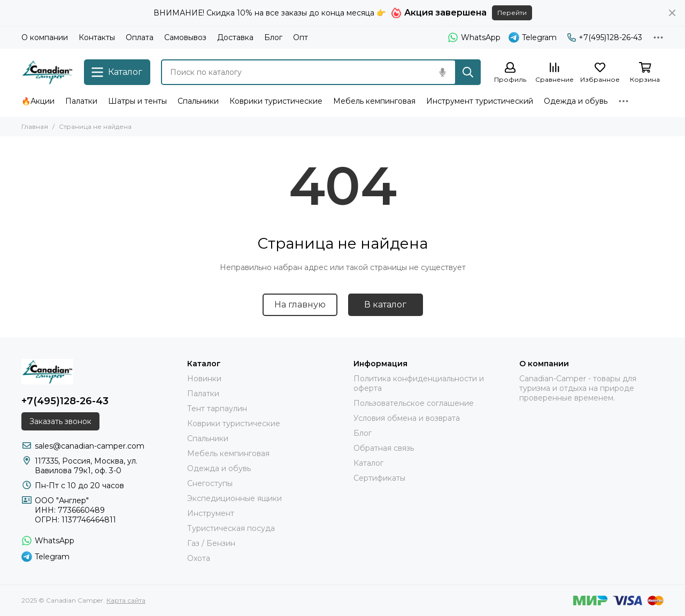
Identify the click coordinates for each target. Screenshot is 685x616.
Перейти (512, 13)
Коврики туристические (276, 101)
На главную (300, 305)
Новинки (204, 379)
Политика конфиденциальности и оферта (419, 383)
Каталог (368, 463)
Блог (273, 37)
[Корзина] (645, 73)
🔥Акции (38, 101)
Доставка (235, 37)
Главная (35, 126)
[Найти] (468, 72)
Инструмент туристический (480, 101)
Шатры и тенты (137, 101)
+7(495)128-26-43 (605, 37)
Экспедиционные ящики (234, 498)
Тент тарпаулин (217, 409)
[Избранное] (600, 73)
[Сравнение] (555, 73)
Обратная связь (384, 448)
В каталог (385, 305)
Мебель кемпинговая (374, 101)
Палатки (81, 101)
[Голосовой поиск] (442, 72)
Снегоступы (210, 483)
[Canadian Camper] (47, 72)
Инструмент (211, 513)
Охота (199, 558)
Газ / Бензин (211, 543)
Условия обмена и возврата (407, 418)
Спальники (198, 101)
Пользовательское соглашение (414, 403)
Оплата (140, 37)
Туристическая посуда (231, 528)
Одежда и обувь (576, 101)
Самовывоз (185, 37)
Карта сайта (126, 600)
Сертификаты (379, 478)
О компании (45, 37)
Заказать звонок (60, 421)
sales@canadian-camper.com (90, 446)
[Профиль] (510, 73)
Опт (301, 37)
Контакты (97, 37)
